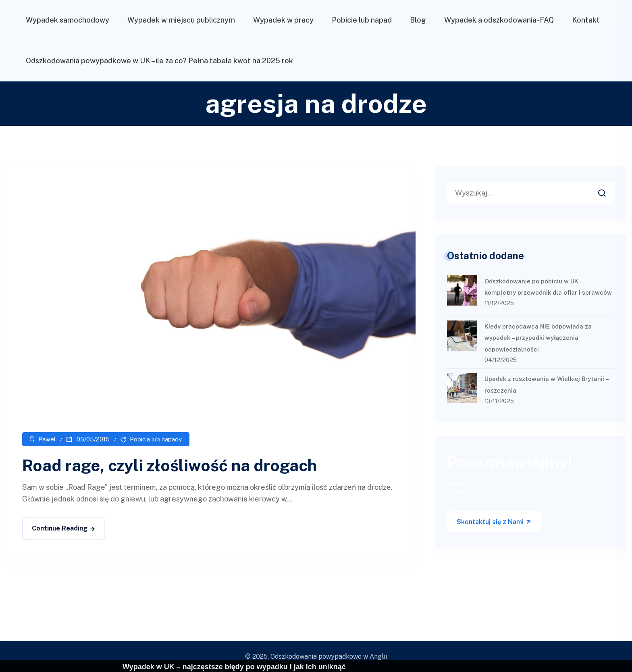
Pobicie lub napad (362, 20)
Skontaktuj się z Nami (494, 522)
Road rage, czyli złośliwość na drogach (169, 465)
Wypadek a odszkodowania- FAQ (499, 20)
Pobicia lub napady (156, 439)
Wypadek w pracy (283, 20)
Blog (418, 20)
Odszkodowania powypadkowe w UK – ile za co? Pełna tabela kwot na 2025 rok (159, 61)
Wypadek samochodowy (68, 20)
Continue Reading (60, 528)
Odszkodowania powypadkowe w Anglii (329, 656)
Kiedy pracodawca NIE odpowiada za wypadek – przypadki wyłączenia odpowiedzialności (538, 338)
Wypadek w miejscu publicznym (181, 20)
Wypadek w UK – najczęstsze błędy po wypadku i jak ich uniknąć (234, 667)
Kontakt (586, 20)
